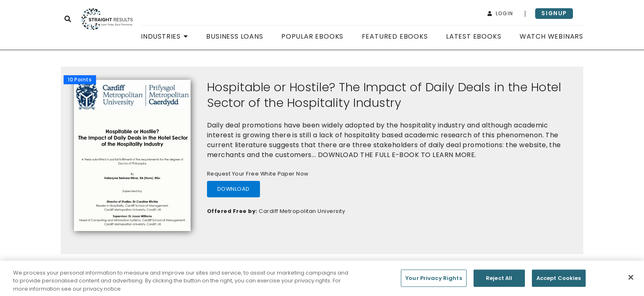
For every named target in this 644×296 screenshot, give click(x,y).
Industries (164, 36)
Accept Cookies (559, 280)
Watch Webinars (551, 36)
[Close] (631, 279)
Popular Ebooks (312, 36)
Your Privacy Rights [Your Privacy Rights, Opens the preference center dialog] (434, 280)
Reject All (499, 280)
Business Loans (235, 36)
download (233, 189)
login (500, 13)
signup (554, 13)
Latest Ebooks (474, 36)
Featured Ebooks (395, 36)
